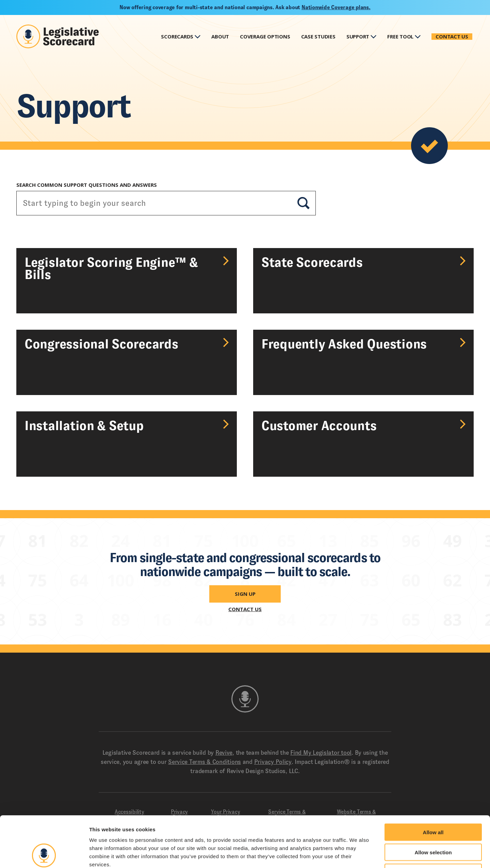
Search (304, 203)
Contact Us (452, 37)
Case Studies (318, 37)
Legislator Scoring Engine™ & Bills (111, 268)
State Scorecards (312, 262)
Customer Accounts (319, 426)
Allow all (433, 784)
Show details (357, 855)
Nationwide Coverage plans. (336, 7)
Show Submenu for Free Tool (418, 36)
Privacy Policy (273, 762)
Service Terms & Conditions (205, 762)
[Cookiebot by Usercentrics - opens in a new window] (44, 855)
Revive (224, 753)
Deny (433, 825)
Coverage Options (265, 37)
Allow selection (433, 805)
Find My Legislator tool (321, 753)
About (220, 37)
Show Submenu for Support (373, 36)
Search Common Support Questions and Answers (87, 185)
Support (358, 37)
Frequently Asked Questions (344, 344)
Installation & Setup (84, 426)
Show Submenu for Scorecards (198, 36)
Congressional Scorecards (101, 344)
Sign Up (245, 594)
